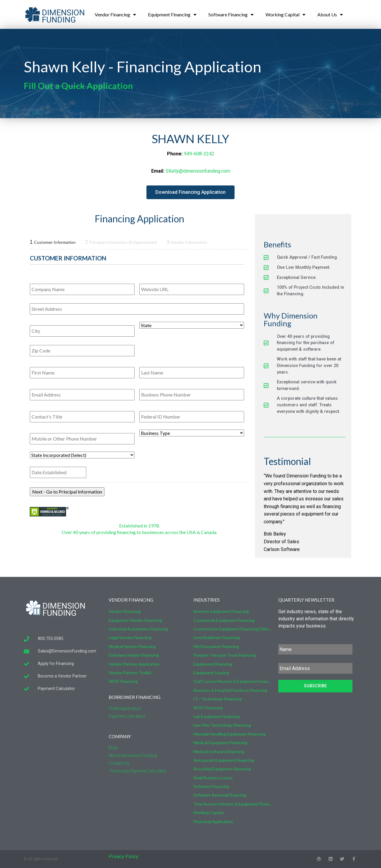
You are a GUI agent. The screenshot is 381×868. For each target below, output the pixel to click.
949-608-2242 (199, 154)
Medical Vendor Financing (132, 646)
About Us (330, 15)
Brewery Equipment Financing (221, 611)
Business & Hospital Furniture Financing (230, 690)
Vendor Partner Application (134, 664)
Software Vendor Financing (134, 655)
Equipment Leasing (211, 673)
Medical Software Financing (219, 751)
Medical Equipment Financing (220, 743)
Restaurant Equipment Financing (224, 760)
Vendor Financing (115, 15)
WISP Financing (123, 681)
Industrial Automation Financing (138, 629)
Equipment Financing (172, 15)
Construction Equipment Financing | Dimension (233, 629)
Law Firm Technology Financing (222, 725)
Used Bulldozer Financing (217, 637)
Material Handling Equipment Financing (229, 734)
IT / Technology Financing (218, 699)
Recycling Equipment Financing (222, 769)
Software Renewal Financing (220, 795)
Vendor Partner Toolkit (130, 673)
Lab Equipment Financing (217, 716)
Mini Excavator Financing (216, 646)
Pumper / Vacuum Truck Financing (225, 655)
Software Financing (231, 15)
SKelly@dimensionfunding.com (198, 171)
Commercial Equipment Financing (224, 620)
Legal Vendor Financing (130, 637)
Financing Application (213, 821)
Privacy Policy (124, 857)
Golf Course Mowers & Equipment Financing (233, 681)
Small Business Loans (213, 778)
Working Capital (285, 15)
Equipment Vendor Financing (135, 620)
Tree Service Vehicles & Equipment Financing (233, 804)
